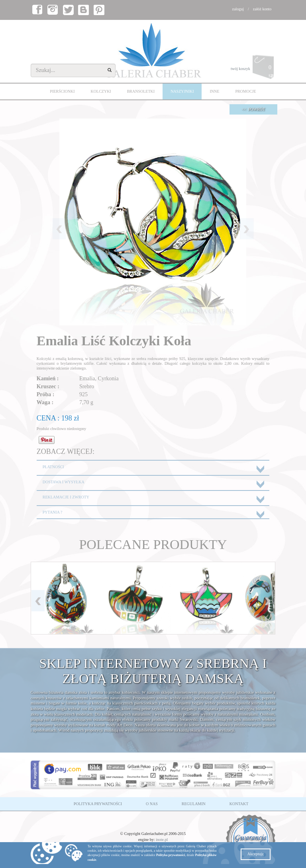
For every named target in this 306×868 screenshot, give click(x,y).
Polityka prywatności (171, 855)
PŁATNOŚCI (53, 467)
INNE (214, 91)
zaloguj (238, 9)
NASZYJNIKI (182, 91)
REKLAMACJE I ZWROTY (66, 497)
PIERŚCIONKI (62, 91)
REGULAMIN (194, 804)
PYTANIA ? (52, 512)
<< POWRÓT (254, 109)
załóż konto (262, 9)
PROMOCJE (245, 91)
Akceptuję (256, 854)
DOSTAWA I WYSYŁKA (64, 482)
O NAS (152, 804)
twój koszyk (253, 69)
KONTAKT (239, 804)
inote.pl (162, 840)
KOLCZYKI (101, 91)
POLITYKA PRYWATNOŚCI (98, 804)
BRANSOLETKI (141, 91)
